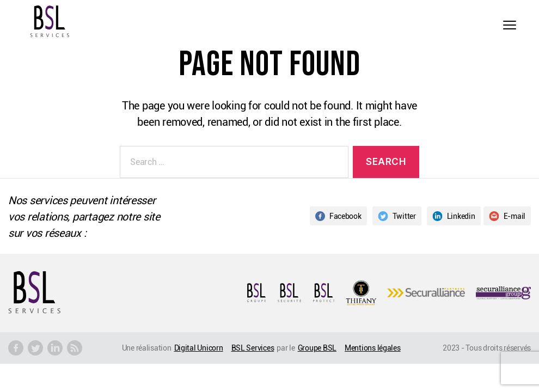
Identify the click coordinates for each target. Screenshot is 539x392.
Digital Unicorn (199, 348)
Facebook (338, 216)
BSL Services (253, 348)
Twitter (397, 216)
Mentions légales (373, 348)
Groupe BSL (317, 348)
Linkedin (454, 216)
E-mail (507, 216)
